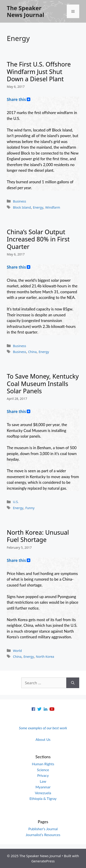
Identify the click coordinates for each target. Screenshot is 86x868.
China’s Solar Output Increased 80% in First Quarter (38, 239)
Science (43, 770)
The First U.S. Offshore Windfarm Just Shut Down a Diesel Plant (39, 72)
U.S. (16, 502)
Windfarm (53, 207)
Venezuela (43, 793)
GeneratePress (43, 861)
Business (19, 201)
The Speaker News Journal (25, 11)
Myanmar (43, 787)
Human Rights (43, 764)
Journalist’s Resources (43, 835)
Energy (38, 207)
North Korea (45, 657)
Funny (30, 508)
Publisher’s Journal (43, 829)
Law (43, 781)
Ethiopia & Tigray (43, 798)
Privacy (43, 775)
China (32, 352)
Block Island (22, 207)
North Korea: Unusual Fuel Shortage (38, 536)
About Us (43, 739)
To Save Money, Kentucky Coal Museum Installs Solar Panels (43, 384)
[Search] (73, 683)
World (17, 651)
